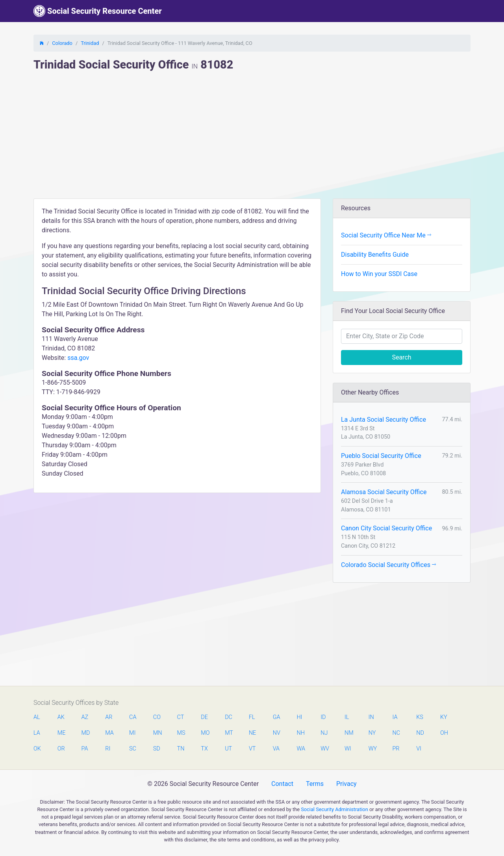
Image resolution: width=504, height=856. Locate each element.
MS (181, 733)
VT (252, 749)
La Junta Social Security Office (384, 420)
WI (348, 749)
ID (323, 717)
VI (419, 749)
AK (61, 717)
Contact (282, 784)
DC (229, 717)
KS (420, 717)
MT (229, 733)
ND (420, 733)
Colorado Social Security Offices (388, 565)
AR (109, 717)
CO (157, 717)
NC (396, 733)
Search (401, 357)
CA (133, 717)
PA (85, 749)
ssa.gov (78, 358)
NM (348, 733)
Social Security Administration (334, 809)
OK (37, 749)
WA (300, 749)
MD (85, 733)
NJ (324, 733)
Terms (315, 784)
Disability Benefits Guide (375, 255)
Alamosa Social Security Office (384, 492)
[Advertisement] (252, 139)
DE (204, 717)
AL (37, 717)
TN (181, 749)
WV (324, 749)
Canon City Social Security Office (386, 528)
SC (133, 749)
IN (371, 717)
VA (276, 749)
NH (300, 733)
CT (181, 717)
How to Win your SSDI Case (379, 274)
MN (157, 733)
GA (277, 717)
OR (61, 749)
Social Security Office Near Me (386, 235)
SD (157, 749)
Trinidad (90, 43)
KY (444, 717)
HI (299, 717)
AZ (85, 717)
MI (132, 733)
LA (37, 733)
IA (395, 717)
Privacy (346, 784)
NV (277, 733)
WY (372, 749)
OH (444, 733)
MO (205, 733)
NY (372, 733)
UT (228, 749)
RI (108, 749)
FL (252, 717)
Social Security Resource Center (98, 11)
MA (109, 733)
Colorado (62, 43)
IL (347, 717)
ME (61, 733)
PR (396, 749)
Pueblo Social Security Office (381, 456)
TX (204, 749)
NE (252, 733)
